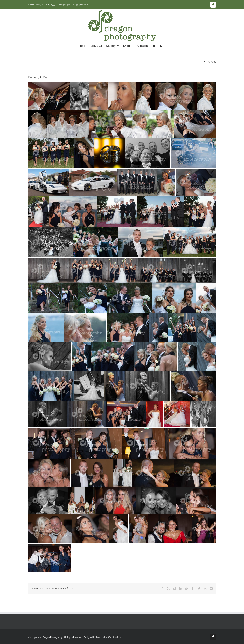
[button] (161, 46)
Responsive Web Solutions (109, 637)
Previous (211, 62)
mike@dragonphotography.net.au (73, 5)
